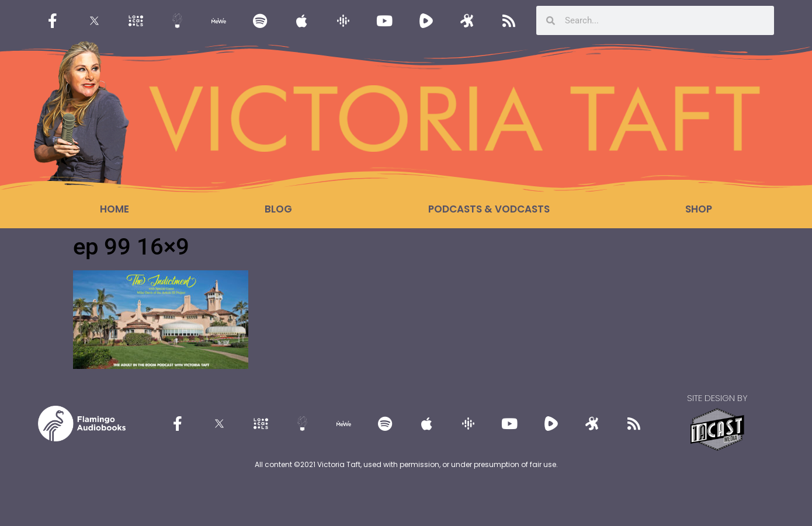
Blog (278, 209)
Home (114, 209)
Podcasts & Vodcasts (489, 209)
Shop (699, 209)
